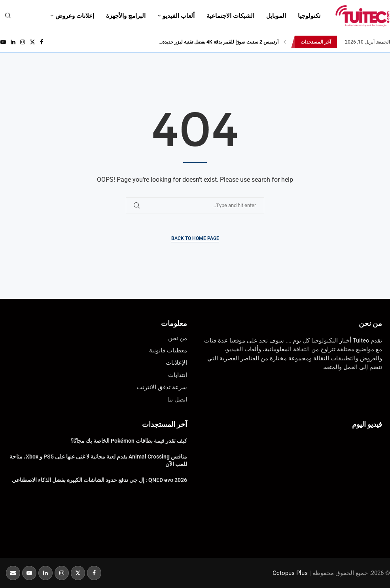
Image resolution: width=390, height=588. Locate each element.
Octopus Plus (290, 573)
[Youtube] (3, 42)
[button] (285, 42)
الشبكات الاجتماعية (230, 16)
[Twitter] (32, 42)
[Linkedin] (13, 42)
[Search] (8, 16)
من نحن (370, 323)
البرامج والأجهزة (126, 16)
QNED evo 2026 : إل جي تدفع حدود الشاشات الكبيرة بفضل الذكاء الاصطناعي (99, 480)
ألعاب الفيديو (179, 16)
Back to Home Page (195, 238)
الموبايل (276, 16)
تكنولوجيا (309, 16)
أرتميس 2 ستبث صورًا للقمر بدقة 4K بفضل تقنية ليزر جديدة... (219, 42)
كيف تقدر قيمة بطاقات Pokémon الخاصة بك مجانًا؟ (129, 441)
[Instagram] (23, 42)
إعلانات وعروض (75, 16)
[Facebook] (42, 42)
